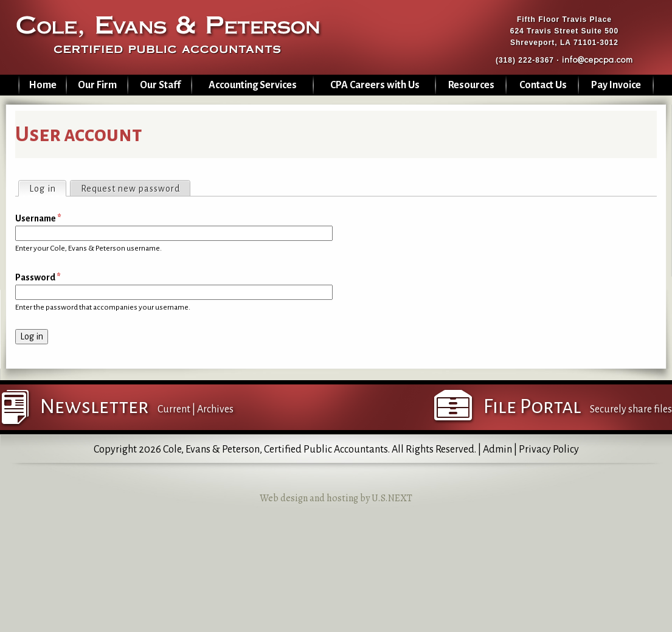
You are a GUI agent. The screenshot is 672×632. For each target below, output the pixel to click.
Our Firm (97, 85)
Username (38, 218)
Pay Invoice (616, 85)
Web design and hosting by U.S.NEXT (336, 498)
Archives (215, 409)
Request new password (130, 189)
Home (43, 85)
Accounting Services (253, 85)
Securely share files (631, 409)
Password (38, 277)
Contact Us (543, 85)
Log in (47, 187)
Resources (471, 85)
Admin (497, 450)
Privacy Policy (549, 450)
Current (174, 409)
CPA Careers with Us (375, 85)
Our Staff (160, 85)
